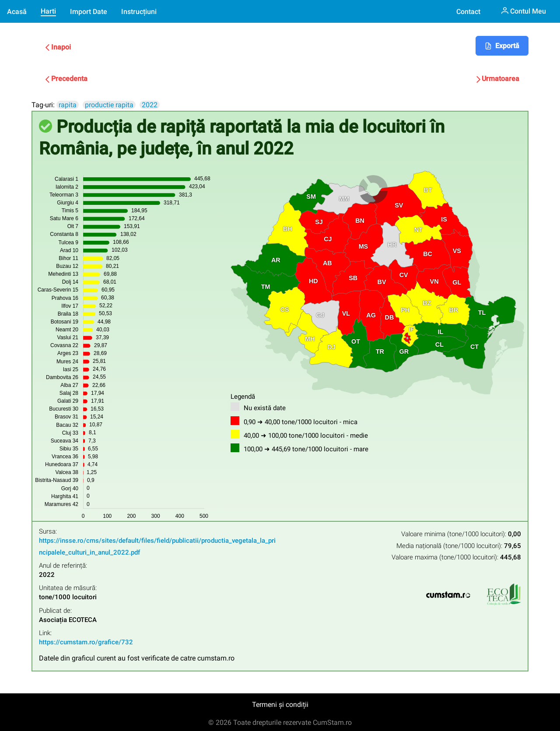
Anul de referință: (63, 566)
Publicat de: (55, 611)
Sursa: (48, 532)
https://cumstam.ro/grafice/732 (86, 642)
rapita (68, 105)
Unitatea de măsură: (68, 588)
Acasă (17, 12)
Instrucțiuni (139, 12)
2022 (150, 105)
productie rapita (109, 105)
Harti (48, 11)
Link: (45, 633)
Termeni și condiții (280, 705)
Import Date (89, 12)
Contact (468, 12)
